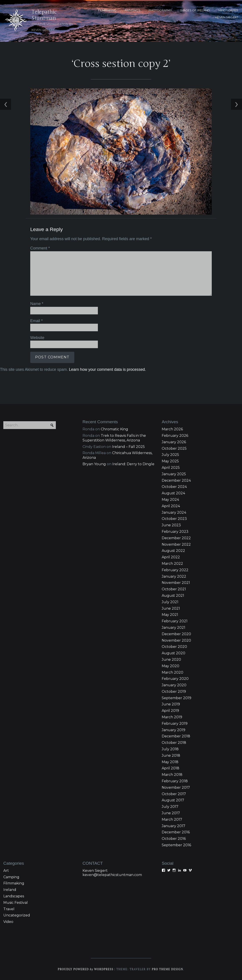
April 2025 (171, 468)
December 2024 (176, 480)
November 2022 (176, 544)
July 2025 (170, 455)
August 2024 (173, 493)
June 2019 (171, 704)
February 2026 (175, 436)
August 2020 (173, 653)
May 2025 (170, 461)
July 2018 (170, 749)
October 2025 (174, 448)
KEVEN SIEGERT (227, 17)
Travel (9, 909)
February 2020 (175, 679)
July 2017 (170, 807)
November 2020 (176, 640)
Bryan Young (94, 464)
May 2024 (170, 500)
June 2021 (171, 608)
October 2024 (174, 487)
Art (6, 871)
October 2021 (174, 589)
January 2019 (173, 730)
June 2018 (171, 755)
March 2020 (172, 672)
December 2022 (176, 538)
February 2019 (175, 724)
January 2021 (173, 628)
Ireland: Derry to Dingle (133, 464)
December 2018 (176, 736)
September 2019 (176, 698)
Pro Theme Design (167, 969)
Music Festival (16, 903)
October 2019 (174, 692)
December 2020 (176, 634)
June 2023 (171, 525)
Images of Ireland (195, 10)
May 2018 (170, 762)
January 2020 (174, 685)
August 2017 (173, 800)
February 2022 (175, 570)
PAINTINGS (133, 10)
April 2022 (171, 557)
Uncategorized (17, 915)
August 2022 (173, 551)
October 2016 (174, 839)
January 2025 (174, 474)
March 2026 (172, 429)
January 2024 (174, 512)
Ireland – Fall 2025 (128, 447)
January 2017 (173, 826)
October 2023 (174, 519)
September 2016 (176, 845)
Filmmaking (14, 883)
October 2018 (174, 743)
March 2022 (172, 564)
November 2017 (176, 787)
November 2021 (176, 583)
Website (37, 338)
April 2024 (171, 506)
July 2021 (170, 602)
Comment (40, 248)
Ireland (10, 890)
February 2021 (175, 621)
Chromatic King (114, 429)
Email (36, 321)
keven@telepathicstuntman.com (112, 875)
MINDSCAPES (228, 10)
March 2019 (172, 717)
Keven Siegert (95, 871)
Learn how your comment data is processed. (107, 369)
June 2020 (171, 660)
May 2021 (170, 615)
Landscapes (14, 896)
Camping (11, 877)
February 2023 (175, 532)
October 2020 (174, 647)
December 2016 (176, 832)
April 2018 (170, 768)
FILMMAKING (107, 10)
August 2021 (173, 596)
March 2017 (172, 819)
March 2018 (172, 775)
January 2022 (174, 576)
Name (37, 304)
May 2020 (170, 666)
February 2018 (175, 781)
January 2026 (174, 442)
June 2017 (171, 813)
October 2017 (174, 794)
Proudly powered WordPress (86, 969)
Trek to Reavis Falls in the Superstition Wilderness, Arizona (114, 438)
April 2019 (170, 711)
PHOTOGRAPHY (160, 10)
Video (8, 922)
